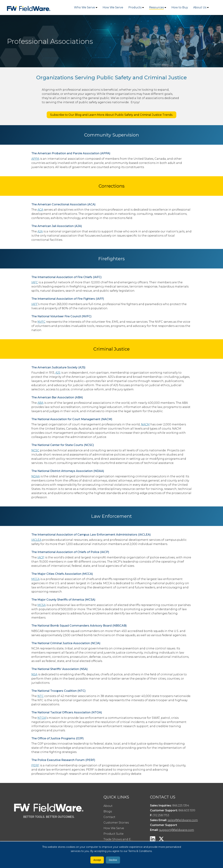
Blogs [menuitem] (108, 811)
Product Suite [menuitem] (114, 834)
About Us (200, 7)
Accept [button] (97, 860)
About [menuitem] (108, 806)
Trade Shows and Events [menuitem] (120, 839)
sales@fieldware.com (183, 820)
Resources (156, 7)
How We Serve (113, 7)
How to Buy (180, 7)
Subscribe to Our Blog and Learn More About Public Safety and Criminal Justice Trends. (111, 115)
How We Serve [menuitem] (114, 828)
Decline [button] (113, 860)
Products (135, 7)
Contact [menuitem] (109, 817)
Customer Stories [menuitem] (116, 823)
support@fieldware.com (177, 830)
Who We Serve (84, 7)
